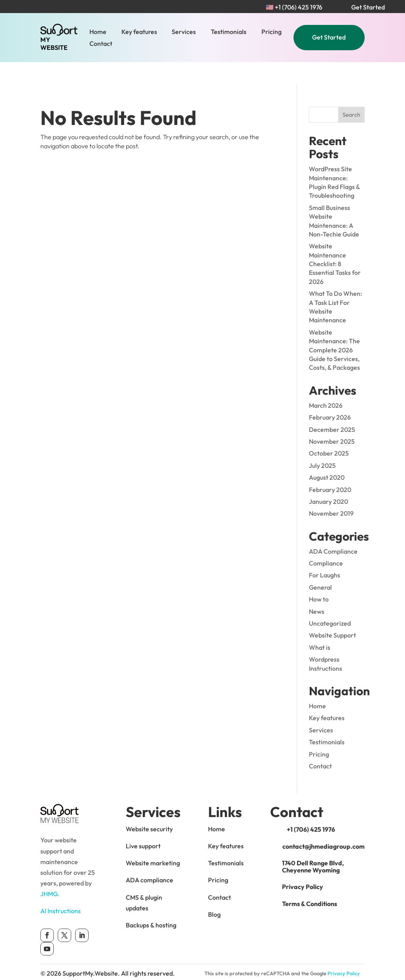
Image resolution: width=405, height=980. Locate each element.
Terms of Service (234, 962)
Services (184, 32)
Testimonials (229, 32)
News (317, 589)
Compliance (326, 541)
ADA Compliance (333, 529)
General (320, 566)
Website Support (332, 613)
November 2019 (331, 492)
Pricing (272, 32)
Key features (139, 32)
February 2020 (330, 467)
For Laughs (325, 553)
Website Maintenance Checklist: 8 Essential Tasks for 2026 (335, 242)
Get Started (329, 37)
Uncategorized (330, 602)
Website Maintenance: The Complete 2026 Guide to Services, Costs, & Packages (334, 328)
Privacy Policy (303, 865)
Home (98, 32)
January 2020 (328, 480)
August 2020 (327, 456)
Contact (101, 44)
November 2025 (332, 420)
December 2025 (332, 407)
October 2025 (329, 431)
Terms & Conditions (309, 882)
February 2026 (330, 395)
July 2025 (322, 443)
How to (319, 577)
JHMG (49, 872)
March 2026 (326, 384)
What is (320, 626)
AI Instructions (61, 889)
